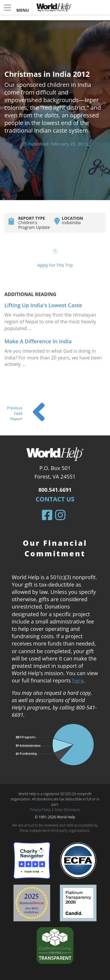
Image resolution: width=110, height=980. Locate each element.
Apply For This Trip (55, 265)
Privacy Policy (40, 810)
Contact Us (55, 499)
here (78, 680)
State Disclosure (67, 810)
